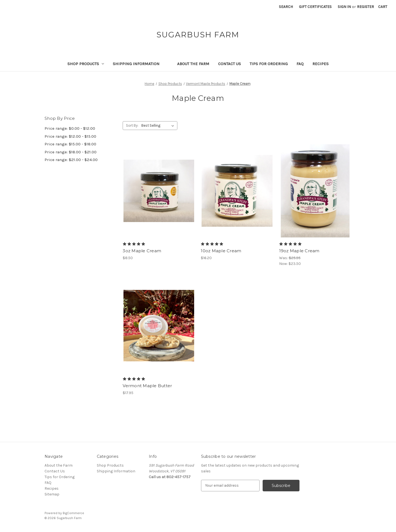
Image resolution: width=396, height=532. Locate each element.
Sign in (344, 7)
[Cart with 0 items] (383, 7)
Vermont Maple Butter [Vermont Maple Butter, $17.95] (147, 386)
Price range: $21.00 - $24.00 (71, 160)
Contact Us (229, 64)
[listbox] (159, 126)
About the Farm (193, 64)
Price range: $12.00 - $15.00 (70, 136)
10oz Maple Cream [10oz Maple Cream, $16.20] (221, 251)
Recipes (321, 64)
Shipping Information (136, 64)
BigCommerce (73, 513)
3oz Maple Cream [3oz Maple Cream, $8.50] (142, 251)
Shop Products (86, 64)
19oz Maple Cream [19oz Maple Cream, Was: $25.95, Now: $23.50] (299, 251)
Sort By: (132, 125)
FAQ (300, 64)
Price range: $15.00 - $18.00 (70, 144)
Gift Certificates (315, 7)
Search (286, 7)
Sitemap (52, 494)
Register (365, 7)
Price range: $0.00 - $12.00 (70, 128)
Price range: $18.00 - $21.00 (71, 152)
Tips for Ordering (269, 64)
